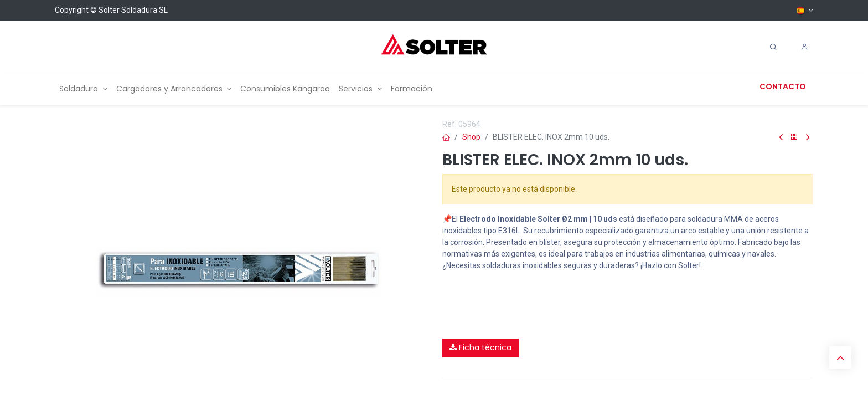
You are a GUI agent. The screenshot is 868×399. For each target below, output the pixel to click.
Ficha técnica (480, 347)
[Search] (773, 47)
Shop (471, 137)
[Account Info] (804, 47)
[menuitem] (83, 89)
